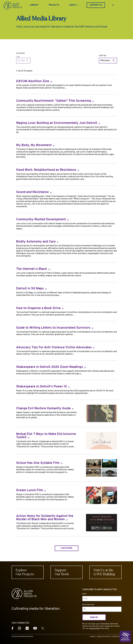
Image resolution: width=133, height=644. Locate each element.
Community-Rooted (43, 220)
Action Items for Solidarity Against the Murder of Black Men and (45, 518)
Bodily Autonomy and (37, 242)
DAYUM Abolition (34, 81)
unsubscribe (94, 628)
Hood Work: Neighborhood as (48, 170)
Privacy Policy (117, 637)
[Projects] (54, 5)
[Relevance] (108, 61)
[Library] (34, 5)
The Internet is (33, 269)
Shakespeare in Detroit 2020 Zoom (51, 367)
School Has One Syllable (39, 463)
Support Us (96, 5)
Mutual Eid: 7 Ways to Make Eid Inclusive (46, 436)
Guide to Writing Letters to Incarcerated (55, 328)
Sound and (34, 192)
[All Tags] (23, 61)
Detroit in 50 (31, 289)
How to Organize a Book (40, 308)
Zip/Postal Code (88, 605)
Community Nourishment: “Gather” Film (55, 101)
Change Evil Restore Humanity (45, 409)
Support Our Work (103, 637)
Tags (18, 57)
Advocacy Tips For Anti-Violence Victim (55, 348)
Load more (66, 548)
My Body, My (35, 145)
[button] (74, 5)
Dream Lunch (31, 490)
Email (85, 594)
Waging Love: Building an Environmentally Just (58, 123)
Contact (92, 637)
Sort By (103, 56)
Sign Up (94, 617)
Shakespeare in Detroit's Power (43, 387)
